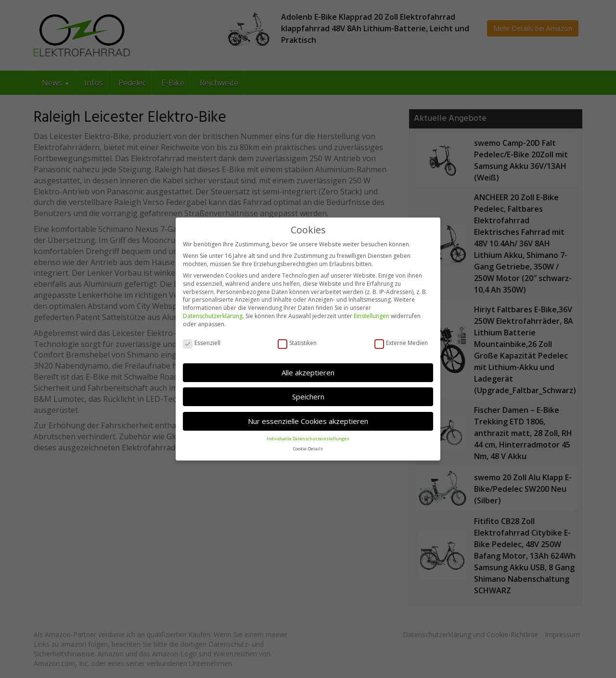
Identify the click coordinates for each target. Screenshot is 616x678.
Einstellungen (372, 316)
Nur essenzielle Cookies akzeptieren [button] (308, 421)
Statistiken (297, 343)
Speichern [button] (308, 397)
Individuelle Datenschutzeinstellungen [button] (308, 439)
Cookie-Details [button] (308, 449)
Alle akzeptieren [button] (308, 372)
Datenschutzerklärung (213, 316)
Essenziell (202, 343)
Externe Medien (401, 343)
